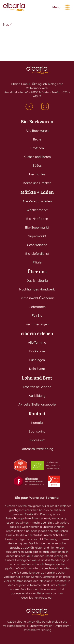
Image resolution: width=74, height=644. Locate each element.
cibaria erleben (37, 333)
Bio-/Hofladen (37, 219)
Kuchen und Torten (37, 157)
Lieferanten (37, 307)
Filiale (37, 262)
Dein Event (37, 369)
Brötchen (37, 148)
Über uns (37, 271)
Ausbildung (37, 396)
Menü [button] (56, 7)
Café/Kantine (37, 245)
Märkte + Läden (37, 192)
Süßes (37, 165)
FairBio (37, 315)
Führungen (37, 360)
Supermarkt (37, 236)
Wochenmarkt (37, 210)
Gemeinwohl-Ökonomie (37, 298)
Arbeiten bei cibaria (37, 387)
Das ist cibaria (37, 281)
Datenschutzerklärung (37, 449)
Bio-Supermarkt (37, 227)
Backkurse (37, 351)
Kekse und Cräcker (37, 183)
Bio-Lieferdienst (37, 254)
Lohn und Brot (37, 378)
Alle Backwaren (37, 131)
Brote (37, 139)
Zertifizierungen (37, 324)
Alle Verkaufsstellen (37, 201)
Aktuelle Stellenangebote (37, 404)
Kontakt (37, 413)
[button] (67, 7)
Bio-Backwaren (37, 121)
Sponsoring (37, 431)
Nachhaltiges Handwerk (37, 289)
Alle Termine (37, 342)
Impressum (37, 440)
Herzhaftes (37, 174)
